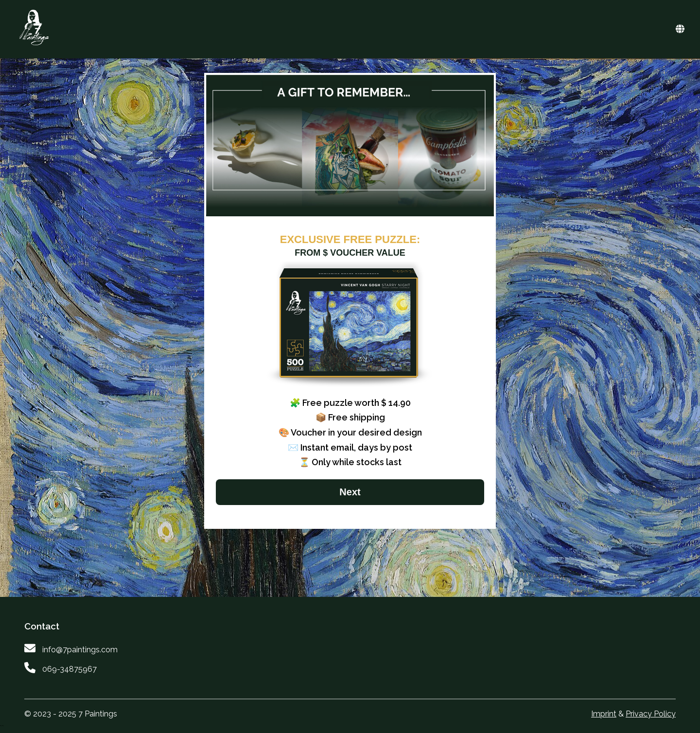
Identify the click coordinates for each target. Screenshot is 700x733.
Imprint (604, 714)
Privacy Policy (651, 714)
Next (350, 492)
